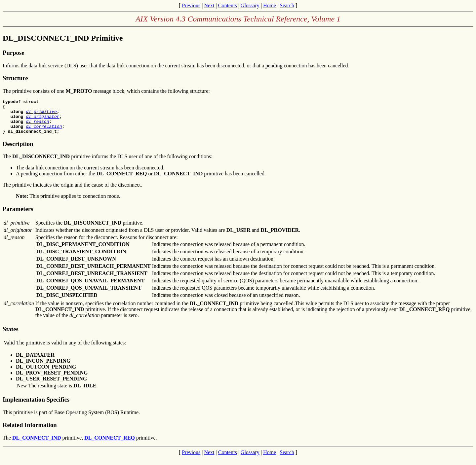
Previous (191, 5)
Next (209, 5)
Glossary (250, 5)
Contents (228, 5)
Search (287, 5)
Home (270, 5)
